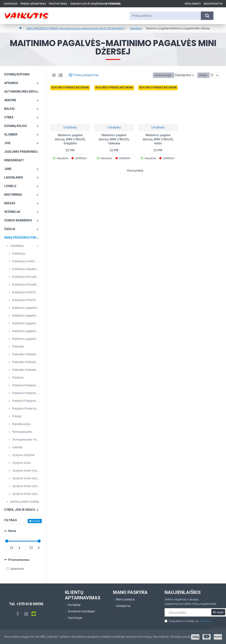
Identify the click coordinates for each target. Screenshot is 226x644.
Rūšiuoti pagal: (155, 75)
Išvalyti (36, 521)
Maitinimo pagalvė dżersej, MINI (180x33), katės (158, 139)
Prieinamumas (19, 560)
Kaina (12, 531)
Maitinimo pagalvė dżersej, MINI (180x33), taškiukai (114, 139)
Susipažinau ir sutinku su (188, 621)
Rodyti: (205, 75)
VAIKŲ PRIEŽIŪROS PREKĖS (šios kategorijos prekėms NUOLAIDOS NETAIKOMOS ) (76, 28)
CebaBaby (136, 28)
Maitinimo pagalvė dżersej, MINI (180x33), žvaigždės (70, 139)
